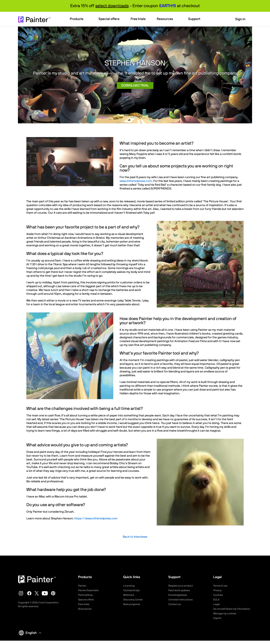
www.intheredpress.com (136, 181)
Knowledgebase (179, 595)
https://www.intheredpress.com (96, 519)
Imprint (218, 622)
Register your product (183, 586)
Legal (217, 604)
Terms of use (222, 586)
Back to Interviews (135, 537)
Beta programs (133, 604)
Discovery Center (135, 600)
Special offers (87, 600)
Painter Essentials (90, 590)
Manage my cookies (227, 617)
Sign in (238, 19)
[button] (79, 19)
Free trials (85, 604)
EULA (217, 600)
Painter (83, 586)
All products (86, 609)
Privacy (218, 590)
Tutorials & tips (133, 590)
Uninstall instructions (182, 600)
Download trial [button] (135, 85)
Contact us (176, 604)
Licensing (130, 586)
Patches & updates (181, 590)
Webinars (129, 595)
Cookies (219, 595)
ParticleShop (86, 595)
